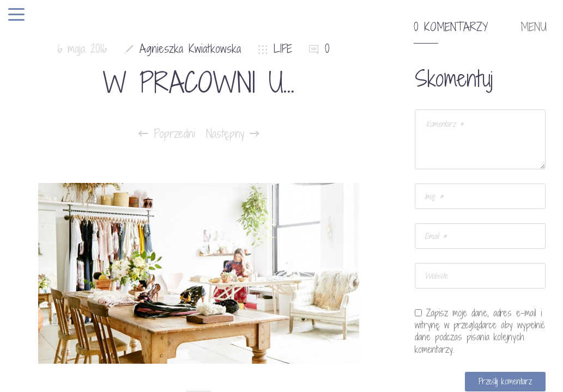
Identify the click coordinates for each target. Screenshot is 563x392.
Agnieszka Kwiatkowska (190, 49)
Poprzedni (167, 134)
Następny (233, 134)
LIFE (283, 49)
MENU (534, 27)
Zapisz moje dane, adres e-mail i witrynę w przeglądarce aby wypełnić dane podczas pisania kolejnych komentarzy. (480, 331)
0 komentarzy (451, 27)
